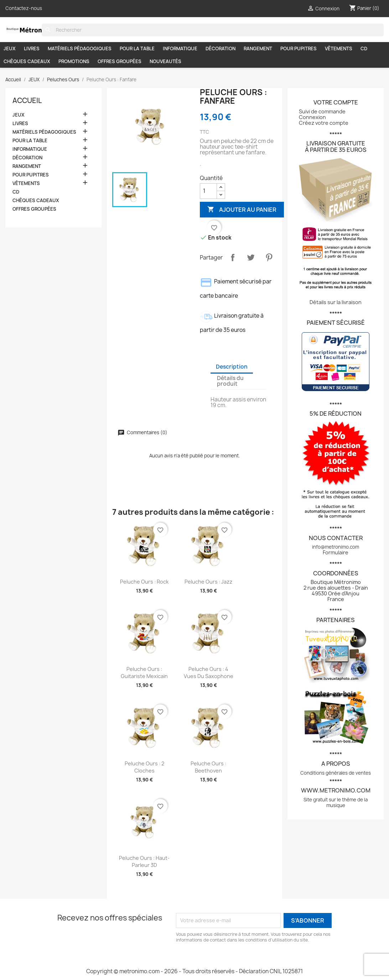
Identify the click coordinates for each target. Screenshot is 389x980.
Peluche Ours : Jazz (208, 582)
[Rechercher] (213, 30)
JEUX (10, 48)
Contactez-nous (24, 8)
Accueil (27, 101)
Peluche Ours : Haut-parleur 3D (144, 861)
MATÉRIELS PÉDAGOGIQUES (80, 48)
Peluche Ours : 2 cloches (144, 767)
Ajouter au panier (242, 209)
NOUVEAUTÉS (165, 61)
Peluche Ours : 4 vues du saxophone (209, 673)
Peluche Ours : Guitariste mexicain (144, 673)
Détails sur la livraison (336, 302)
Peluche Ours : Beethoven (208, 767)
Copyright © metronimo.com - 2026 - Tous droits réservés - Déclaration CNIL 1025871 (194, 971)
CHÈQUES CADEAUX (27, 61)
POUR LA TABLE (137, 48)
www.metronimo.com (336, 790)
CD (364, 48)
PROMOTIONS (74, 61)
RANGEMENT (258, 48)
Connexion (312, 117)
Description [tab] (232, 367)
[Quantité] (208, 191)
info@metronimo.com (336, 547)
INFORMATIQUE (180, 48)
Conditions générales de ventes (336, 773)
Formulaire (336, 552)
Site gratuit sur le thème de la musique (336, 802)
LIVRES (32, 48)
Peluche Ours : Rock (144, 582)
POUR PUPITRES (299, 48)
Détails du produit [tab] (230, 381)
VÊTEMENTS (339, 48)
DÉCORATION (221, 48)
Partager (233, 257)
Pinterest (269, 257)
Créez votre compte (324, 123)
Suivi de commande (322, 111)
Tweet (251, 257)
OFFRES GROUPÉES (120, 61)
